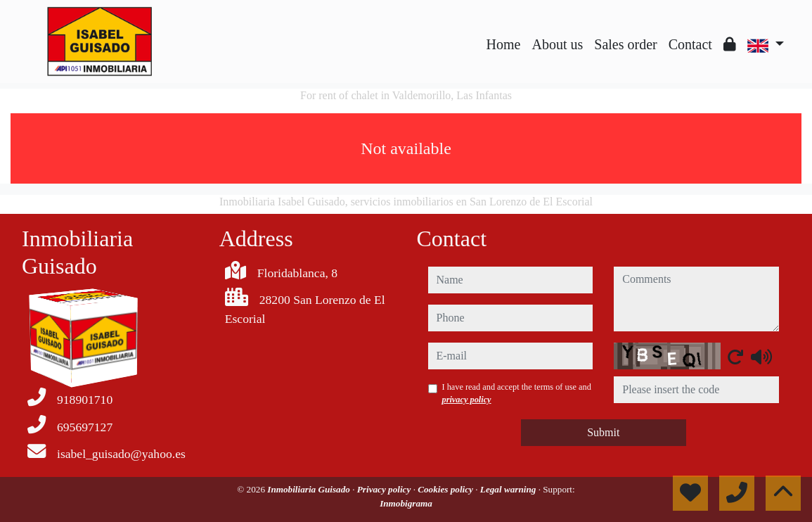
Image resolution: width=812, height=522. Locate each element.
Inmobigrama (406, 503)
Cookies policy (446, 489)
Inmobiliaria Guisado (310, 489)
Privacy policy (385, 489)
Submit (603, 432)
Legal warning (509, 489)
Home (504, 44)
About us (557, 44)
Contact (690, 44)
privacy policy (467, 400)
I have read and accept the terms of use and (517, 393)
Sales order (625, 44)
